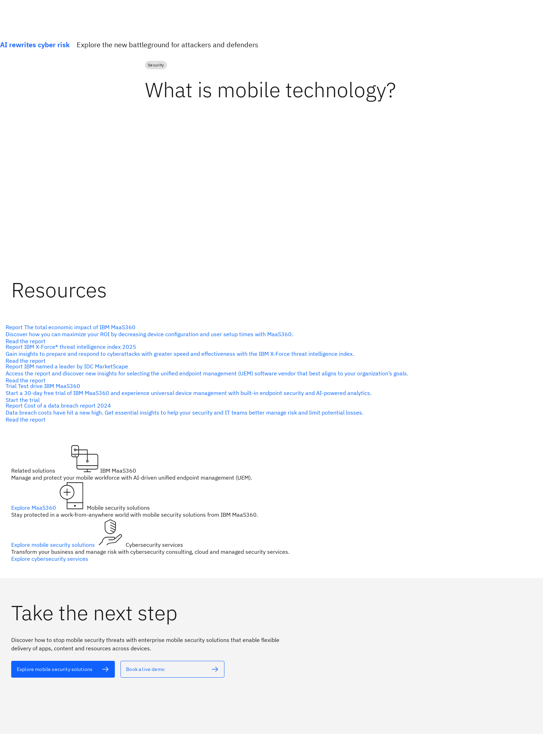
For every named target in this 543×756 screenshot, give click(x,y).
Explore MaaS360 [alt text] (34, 508)
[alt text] (269, 334)
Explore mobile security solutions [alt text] (54, 545)
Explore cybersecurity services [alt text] (50, 559)
